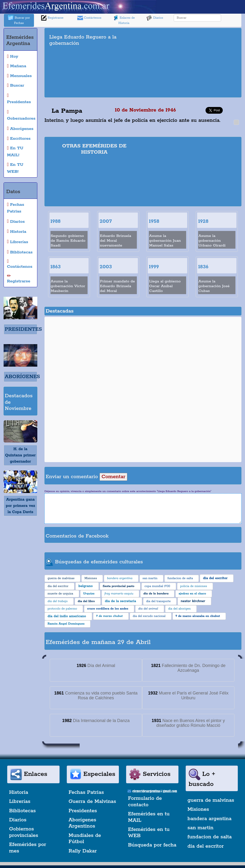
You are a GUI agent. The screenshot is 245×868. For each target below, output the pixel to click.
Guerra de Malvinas (92, 801)
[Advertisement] (196, 63)
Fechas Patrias (86, 792)
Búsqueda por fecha (152, 845)
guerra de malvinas (211, 800)
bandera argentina (210, 819)
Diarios (155, 18)
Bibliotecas (22, 811)
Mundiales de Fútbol (85, 839)
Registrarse (52, 18)
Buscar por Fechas (19, 20)
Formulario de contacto (145, 801)
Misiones (198, 809)
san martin (201, 828)
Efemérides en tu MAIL (149, 817)
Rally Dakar (83, 851)
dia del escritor (206, 846)
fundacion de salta (210, 837)
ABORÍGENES (22, 377)
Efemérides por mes (28, 848)
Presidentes (83, 811)
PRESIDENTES (23, 329)
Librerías (20, 801)
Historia (19, 792)
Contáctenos (89, 18)
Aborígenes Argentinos (83, 823)
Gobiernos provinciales (24, 832)
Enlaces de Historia (124, 20)
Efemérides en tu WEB (149, 833)
